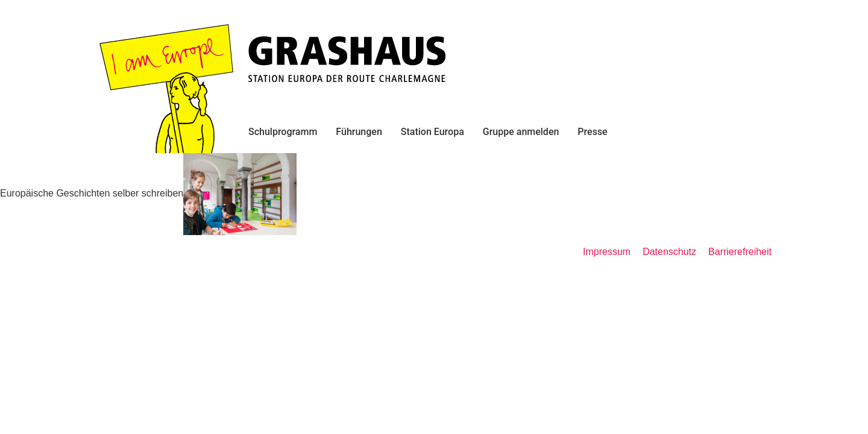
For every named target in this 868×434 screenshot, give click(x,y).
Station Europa (432, 132)
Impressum (607, 252)
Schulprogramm (283, 132)
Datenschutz (669, 252)
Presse (592, 132)
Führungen (359, 132)
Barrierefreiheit (740, 252)
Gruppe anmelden (521, 132)
